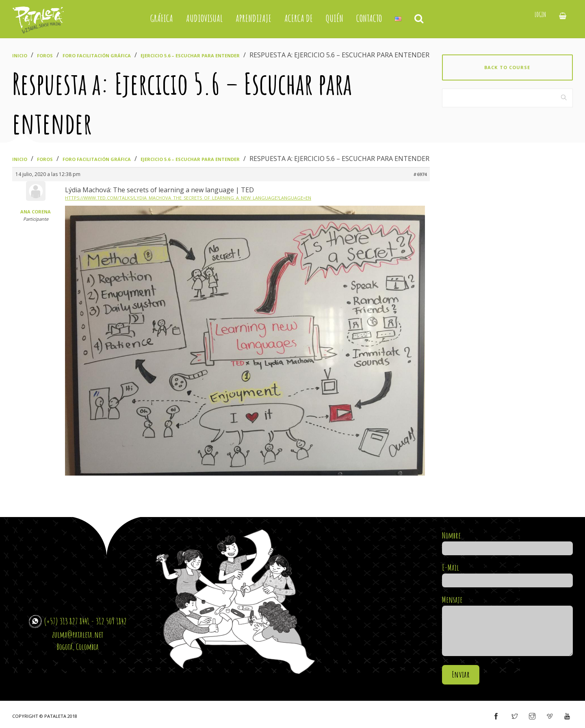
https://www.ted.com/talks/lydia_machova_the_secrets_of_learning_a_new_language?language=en (188, 198)
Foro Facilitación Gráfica (97, 55)
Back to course (507, 67)
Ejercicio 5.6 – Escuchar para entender (190, 55)
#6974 (420, 174)
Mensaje (508, 626)
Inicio (20, 55)
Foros (45, 55)
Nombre (508, 542)
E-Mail (508, 574)
